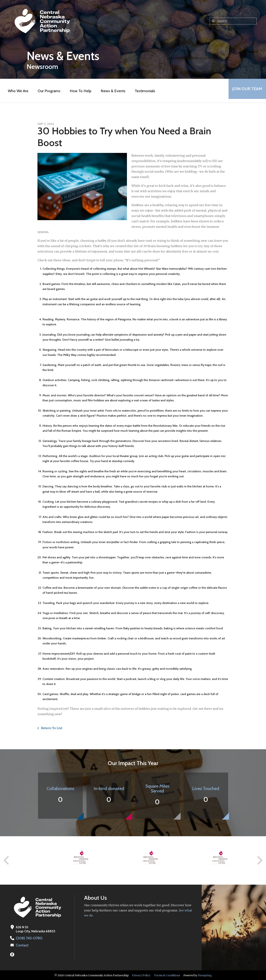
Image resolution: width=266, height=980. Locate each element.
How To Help (79, 91)
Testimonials (143, 91)
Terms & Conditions (167, 975)
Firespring (205, 975)
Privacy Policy (141, 975)
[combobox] (233, 21)
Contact (22, 945)
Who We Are (16, 91)
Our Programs (47, 91)
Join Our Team (245, 91)
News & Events (111, 91)
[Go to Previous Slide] (7, 860)
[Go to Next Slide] (260, 860)
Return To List (51, 728)
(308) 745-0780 (28, 938)
